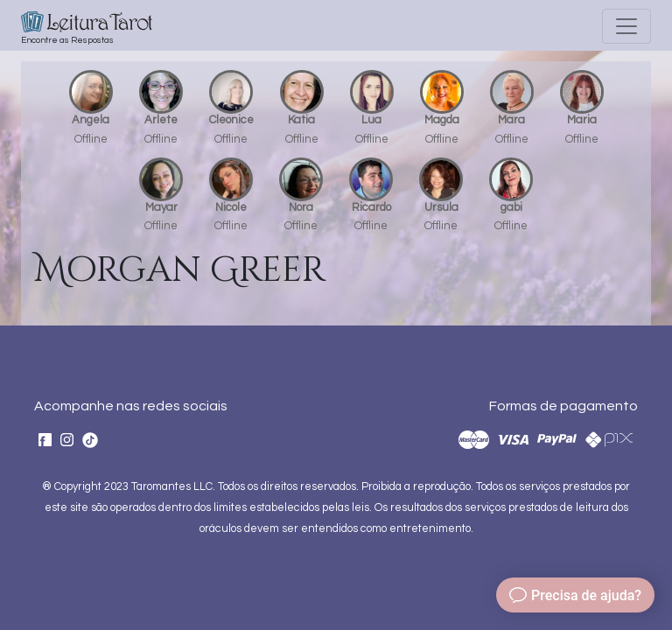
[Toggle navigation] (626, 26)
